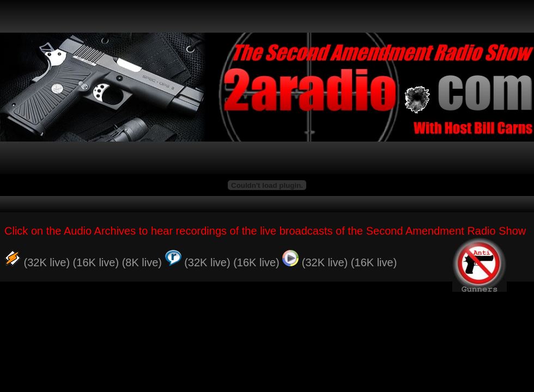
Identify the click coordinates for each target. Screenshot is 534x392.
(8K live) (142, 262)
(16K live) (96, 262)
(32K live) (47, 262)
